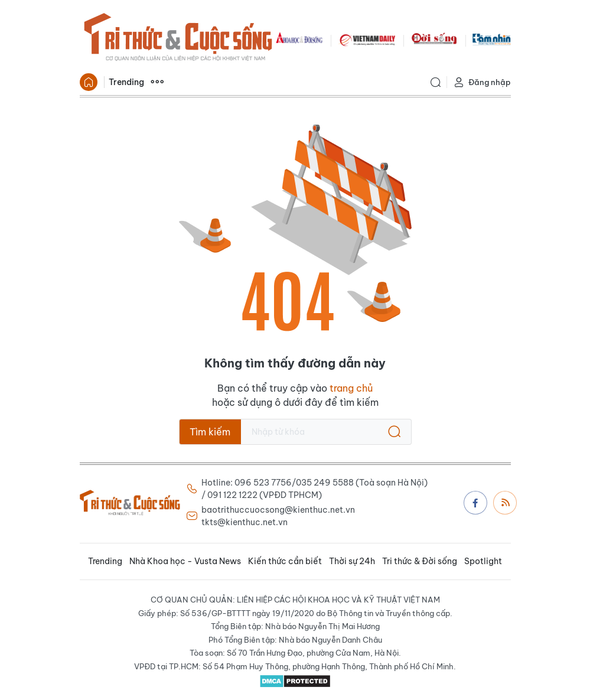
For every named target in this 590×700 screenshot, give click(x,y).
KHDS (299, 39)
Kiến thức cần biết (285, 561)
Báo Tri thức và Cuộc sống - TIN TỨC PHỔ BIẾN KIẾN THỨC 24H (178, 39)
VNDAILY (367, 39)
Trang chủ (89, 82)
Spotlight (483, 561)
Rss (506, 502)
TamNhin (492, 39)
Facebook (475, 503)
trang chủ (351, 388)
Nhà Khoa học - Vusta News (185, 561)
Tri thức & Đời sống (420, 561)
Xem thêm (157, 82)
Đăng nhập (482, 82)
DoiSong (434, 39)
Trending (126, 82)
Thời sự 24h (352, 561)
